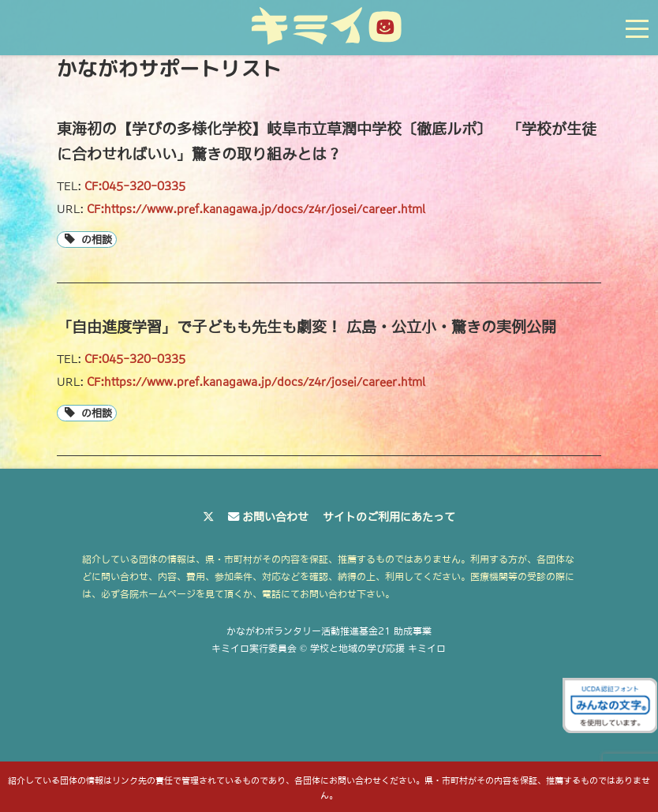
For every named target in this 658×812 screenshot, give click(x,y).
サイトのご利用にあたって (389, 517)
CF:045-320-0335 (135, 186)
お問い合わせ (275, 517)
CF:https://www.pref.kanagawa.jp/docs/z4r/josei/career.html (256, 209)
